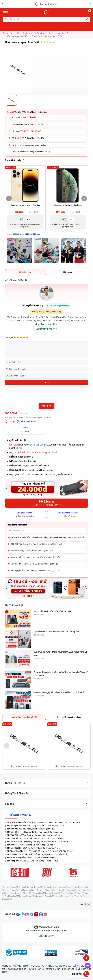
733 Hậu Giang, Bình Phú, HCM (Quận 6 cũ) (31, 829)
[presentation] (28, 394)
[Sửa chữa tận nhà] (25, 515)
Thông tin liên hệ (46, 783)
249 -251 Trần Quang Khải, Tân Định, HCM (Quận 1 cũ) (35, 826)
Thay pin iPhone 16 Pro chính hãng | (73, 887)
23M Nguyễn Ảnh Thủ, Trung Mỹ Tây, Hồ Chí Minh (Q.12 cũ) (35, 571)
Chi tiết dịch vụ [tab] (25, 272)
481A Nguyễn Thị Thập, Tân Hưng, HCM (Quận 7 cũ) (35, 832)
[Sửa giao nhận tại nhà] (68, 515)
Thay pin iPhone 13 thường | (14, 887)
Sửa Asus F (63, 33)
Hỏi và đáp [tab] (68, 272)
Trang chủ (8, 33)
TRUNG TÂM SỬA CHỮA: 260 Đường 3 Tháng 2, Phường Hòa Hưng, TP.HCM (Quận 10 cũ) (47, 538)
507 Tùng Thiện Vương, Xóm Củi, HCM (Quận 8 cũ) (33, 835)
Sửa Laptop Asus (45, 33)
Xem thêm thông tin (46, 329)
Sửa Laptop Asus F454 (17, 36)
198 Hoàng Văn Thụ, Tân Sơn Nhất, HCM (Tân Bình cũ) (37, 842)
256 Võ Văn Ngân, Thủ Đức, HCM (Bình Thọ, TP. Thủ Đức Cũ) (37, 854)
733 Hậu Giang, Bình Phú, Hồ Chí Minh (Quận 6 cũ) (32, 551)
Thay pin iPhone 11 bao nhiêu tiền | (52, 890)
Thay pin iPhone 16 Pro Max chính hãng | (20, 890)
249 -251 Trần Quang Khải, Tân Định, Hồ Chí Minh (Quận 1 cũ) (36, 544)
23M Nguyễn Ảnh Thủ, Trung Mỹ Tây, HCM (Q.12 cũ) (36, 838)
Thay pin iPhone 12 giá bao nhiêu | (30, 893)
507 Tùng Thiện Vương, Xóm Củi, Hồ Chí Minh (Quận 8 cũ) (35, 564)
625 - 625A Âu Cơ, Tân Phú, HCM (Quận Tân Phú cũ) (34, 848)
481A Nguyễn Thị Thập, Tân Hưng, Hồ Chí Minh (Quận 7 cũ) (35, 557)
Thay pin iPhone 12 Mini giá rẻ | (31, 896)
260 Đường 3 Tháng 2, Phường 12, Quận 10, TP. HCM (42, 822)
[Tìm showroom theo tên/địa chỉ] (46, 531)
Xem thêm (85, 904)
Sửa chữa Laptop (25, 33)
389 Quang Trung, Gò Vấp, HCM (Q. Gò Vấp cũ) (31, 845)
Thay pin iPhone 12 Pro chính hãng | (60, 893)
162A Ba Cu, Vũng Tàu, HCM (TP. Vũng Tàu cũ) (32, 861)
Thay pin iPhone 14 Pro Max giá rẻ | (60, 896)
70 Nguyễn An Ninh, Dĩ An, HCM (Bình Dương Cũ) (31, 858)
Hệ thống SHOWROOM (18, 815)
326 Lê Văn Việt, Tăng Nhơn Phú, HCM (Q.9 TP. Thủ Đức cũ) (40, 851)
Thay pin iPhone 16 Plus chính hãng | (42, 887)
